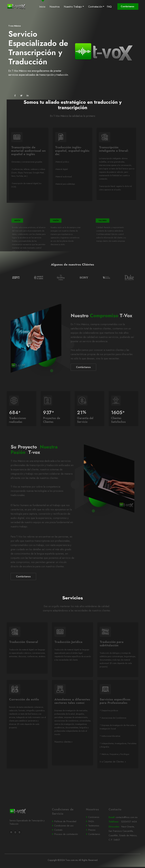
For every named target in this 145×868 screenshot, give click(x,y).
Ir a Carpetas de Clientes (113, 771)
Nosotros (55, 7)
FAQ (109, 7)
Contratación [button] (95, 7)
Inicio (43, 6)
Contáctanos (128, 6)
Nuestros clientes (63, 751)
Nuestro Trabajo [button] (73, 7)
